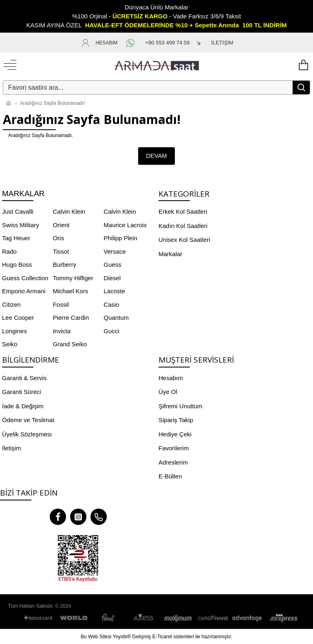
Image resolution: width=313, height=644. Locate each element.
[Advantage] (247, 618)
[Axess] (143, 618)
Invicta (62, 331)
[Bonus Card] (40, 618)
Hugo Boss (17, 264)
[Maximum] (178, 618)
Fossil (61, 304)
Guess (112, 264)
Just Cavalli (18, 211)
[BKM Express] (282, 618)
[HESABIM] (99, 43)
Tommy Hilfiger (73, 278)
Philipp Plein (120, 238)
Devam (157, 156)
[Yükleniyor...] (303, 65)
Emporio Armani (24, 291)
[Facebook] (58, 516)
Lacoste (114, 291)
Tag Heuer (16, 238)
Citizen (11, 304)
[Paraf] (109, 618)
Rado (9, 251)
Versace (115, 251)
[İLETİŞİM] (214, 43)
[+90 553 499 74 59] (168, 43)
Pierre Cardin (71, 318)
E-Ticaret (162, 636)
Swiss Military (21, 225)
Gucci (111, 331)
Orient (61, 225)
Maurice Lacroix (125, 225)
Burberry (65, 264)
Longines (14, 331)
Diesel (112, 278)
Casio (111, 304)
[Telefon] (99, 516)
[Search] (301, 87)
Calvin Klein (69, 211)
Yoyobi (120, 636)
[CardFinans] (213, 618)
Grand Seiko (70, 344)
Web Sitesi (100, 636)
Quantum (116, 318)
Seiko (10, 344)
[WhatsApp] (132, 43)
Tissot (61, 251)
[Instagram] (78, 516)
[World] (74, 618)
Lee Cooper (18, 318)
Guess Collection (25, 278)
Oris (59, 238)
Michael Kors (71, 291)
